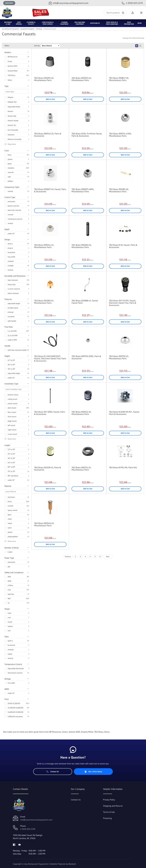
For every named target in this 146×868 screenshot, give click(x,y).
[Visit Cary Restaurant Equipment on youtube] (20, 844)
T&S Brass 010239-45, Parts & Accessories (48, 469)
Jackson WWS (13, 66)
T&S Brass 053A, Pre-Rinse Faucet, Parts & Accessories (87, 135)
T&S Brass (12, 75)
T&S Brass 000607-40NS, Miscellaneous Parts (83, 190)
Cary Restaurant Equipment (10, 29)
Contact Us (53, 772)
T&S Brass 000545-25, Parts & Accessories (48, 135)
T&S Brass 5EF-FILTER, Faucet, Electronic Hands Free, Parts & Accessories (123, 303)
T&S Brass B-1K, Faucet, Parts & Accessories (123, 246)
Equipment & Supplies (27, 29)
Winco (10, 80)
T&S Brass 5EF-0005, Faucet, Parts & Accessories (50, 413)
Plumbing (39, 29)
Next (108, 557)
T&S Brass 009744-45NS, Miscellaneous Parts (120, 135)
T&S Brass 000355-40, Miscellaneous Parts (82, 79)
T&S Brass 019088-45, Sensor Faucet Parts (85, 302)
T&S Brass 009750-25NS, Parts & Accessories (86, 357)
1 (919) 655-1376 (28, 829)
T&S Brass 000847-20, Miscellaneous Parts (119, 79)
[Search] (115, 13)
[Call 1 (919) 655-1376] (132, 3)
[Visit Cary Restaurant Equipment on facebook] (14, 844)
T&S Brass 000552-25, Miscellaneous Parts (81, 413)
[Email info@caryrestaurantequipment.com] (69, 3)
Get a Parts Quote (93, 772)
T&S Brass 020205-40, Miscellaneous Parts (44, 79)
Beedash (72, 864)
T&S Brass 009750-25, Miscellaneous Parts (119, 357)
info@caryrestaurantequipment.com (36, 820)
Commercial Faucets (50, 29)
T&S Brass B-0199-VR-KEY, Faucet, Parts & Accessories (124, 413)
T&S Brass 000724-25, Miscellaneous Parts (81, 469)
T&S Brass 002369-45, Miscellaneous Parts (44, 302)
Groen (10, 61)
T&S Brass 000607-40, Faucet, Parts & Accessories (50, 190)
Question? (9, 3)
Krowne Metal (13, 71)
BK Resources (13, 57)
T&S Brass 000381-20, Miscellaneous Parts (119, 190)
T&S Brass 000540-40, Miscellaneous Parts (44, 524)
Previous (68, 557)
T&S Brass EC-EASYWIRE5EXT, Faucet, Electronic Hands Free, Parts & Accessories (50, 358)
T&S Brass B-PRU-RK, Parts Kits (123, 467)
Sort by (37, 46)
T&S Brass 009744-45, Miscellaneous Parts (44, 246)
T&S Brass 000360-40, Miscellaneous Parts (82, 246)
